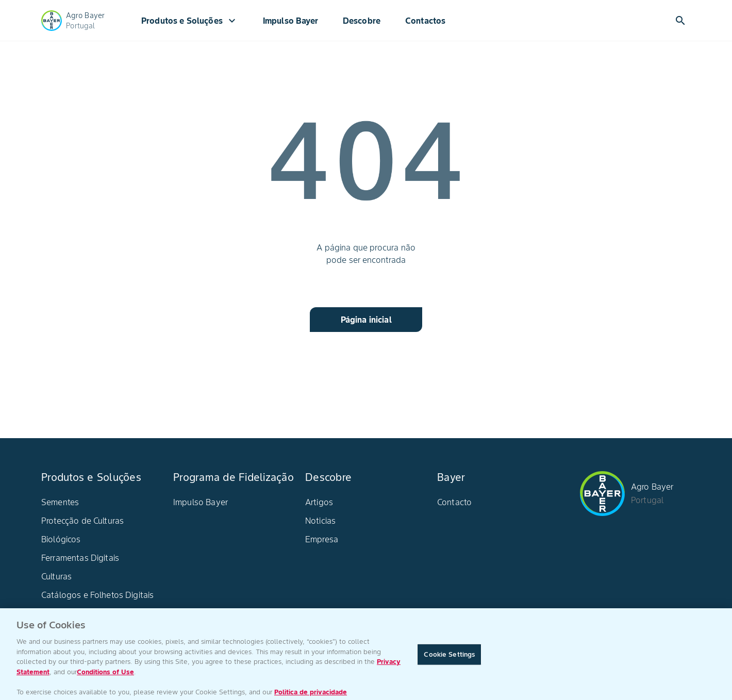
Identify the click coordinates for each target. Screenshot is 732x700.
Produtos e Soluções (190, 21)
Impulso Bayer (290, 21)
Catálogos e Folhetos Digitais (97, 595)
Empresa (322, 539)
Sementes (60, 502)
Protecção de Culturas (82, 521)
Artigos (319, 502)
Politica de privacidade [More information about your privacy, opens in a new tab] (311, 695)
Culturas (56, 576)
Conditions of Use (105, 674)
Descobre (362, 21)
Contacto (454, 502)
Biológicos (61, 539)
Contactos (425, 21)
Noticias (320, 521)
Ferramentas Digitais (80, 558)
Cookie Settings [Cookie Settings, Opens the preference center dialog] (449, 657)
